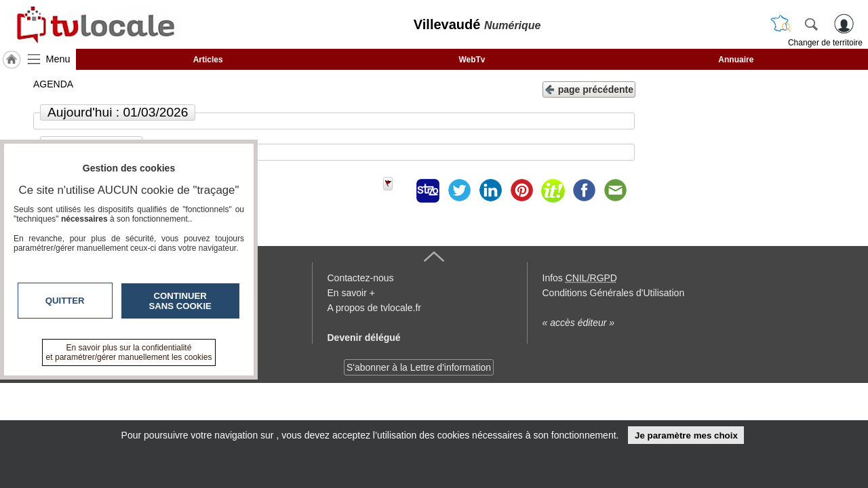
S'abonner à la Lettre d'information (419, 367)
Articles (208, 60)
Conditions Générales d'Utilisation (614, 293)
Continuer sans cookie (180, 301)
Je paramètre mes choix (686, 435)
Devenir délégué (364, 338)
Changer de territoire (825, 43)
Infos (580, 278)
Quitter (65, 301)
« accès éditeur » (579, 323)
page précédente (589, 88)
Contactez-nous (361, 278)
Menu (58, 59)
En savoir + (351, 293)
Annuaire (736, 60)
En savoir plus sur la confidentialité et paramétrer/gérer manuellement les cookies (129, 352)
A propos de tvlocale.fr (375, 308)
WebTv (472, 60)
